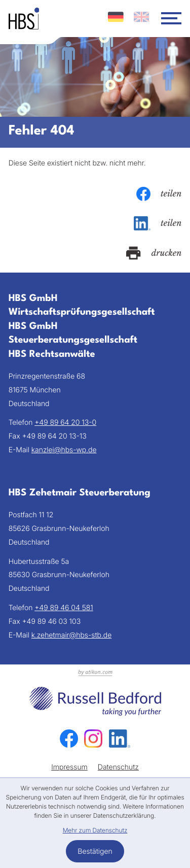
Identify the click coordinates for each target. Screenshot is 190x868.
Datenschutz (118, 767)
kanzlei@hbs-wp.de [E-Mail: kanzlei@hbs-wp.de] (64, 450)
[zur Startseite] (24, 19)
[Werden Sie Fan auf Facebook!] (69, 739)
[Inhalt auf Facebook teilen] (159, 194)
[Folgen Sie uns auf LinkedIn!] (120, 739)
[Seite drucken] (154, 253)
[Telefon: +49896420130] (65, 423)
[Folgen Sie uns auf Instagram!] (93, 739)
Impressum (69, 767)
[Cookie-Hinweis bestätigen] (95, 851)
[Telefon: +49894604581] (64, 608)
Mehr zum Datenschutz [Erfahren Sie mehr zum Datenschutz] (95, 830)
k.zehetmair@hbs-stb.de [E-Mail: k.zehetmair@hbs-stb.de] (72, 635)
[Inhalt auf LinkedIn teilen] (158, 223)
